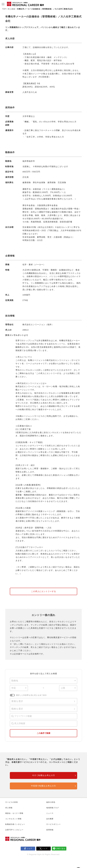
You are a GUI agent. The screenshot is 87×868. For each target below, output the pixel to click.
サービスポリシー (53, 824)
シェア (29, 849)
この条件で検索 (43, 733)
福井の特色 (51, 802)
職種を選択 (17, 709)
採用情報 (50, 830)
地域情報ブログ (53, 808)
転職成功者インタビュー (15, 824)
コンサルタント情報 (13, 819)
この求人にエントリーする (43, 591)
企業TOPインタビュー (14, 830)
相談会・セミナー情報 (14, 813)
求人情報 (9, 808)
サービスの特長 (12, 802)
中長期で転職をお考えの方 (43, 786)
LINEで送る (61, 849)
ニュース (50, 813)
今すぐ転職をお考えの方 (44, 775)
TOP (4, 9)
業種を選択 (17, 701)
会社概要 (50, 819)
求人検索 (11, 9)
